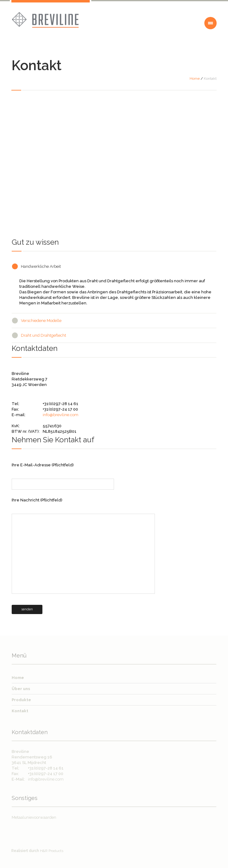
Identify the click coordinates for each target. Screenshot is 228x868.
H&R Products (52, 851)
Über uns (21, 689)
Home (195, 78)
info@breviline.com (61, 415)
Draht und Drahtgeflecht (43, 335)
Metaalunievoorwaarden (34, 817)
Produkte (21, 700)
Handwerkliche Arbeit (41, 266)
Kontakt (20, 711)
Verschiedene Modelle (41, 321)
